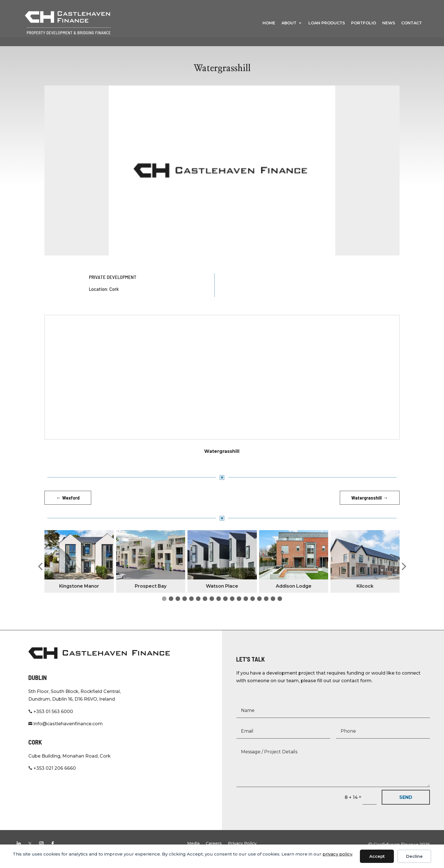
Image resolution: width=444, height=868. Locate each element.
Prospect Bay (151, 595)
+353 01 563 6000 (51, 720)
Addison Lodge (294, 595)
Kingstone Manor (79, 595)
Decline (414, 856)
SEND (406, 806)
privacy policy (337, 854)
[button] (40, 576)
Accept (377, 856)
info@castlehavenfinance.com (66, 732)
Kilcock (365, 595)
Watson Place (222, 595)
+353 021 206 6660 (52, 777)
